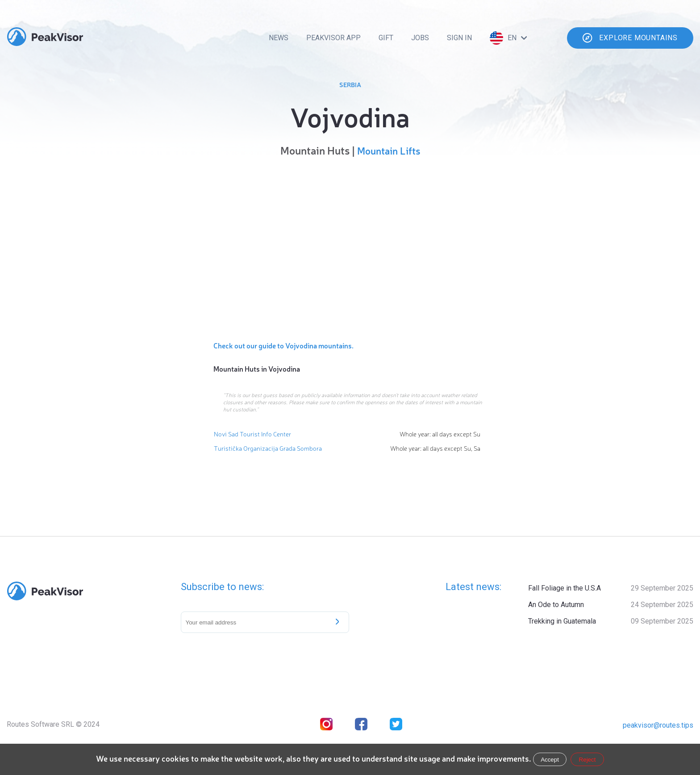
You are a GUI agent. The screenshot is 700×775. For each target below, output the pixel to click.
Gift (386, 38)
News (279, 38)
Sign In (459, 38)
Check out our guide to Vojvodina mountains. (283, 345)
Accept (550, 760)
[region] (350, 247)
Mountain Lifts (389, 150)
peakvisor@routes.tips (658, 725)
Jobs (420, 38)
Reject (587, 760)
